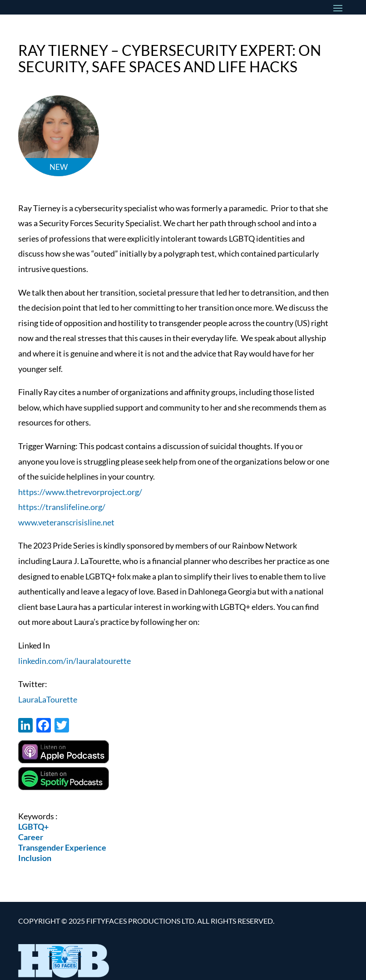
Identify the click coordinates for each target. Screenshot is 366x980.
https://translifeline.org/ (62, 507)
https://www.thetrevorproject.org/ (80, 492)
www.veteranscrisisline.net (66, 522)
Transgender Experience (62, 847)
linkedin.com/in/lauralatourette (74, 661)
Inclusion (35, 858)
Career (31, 837)
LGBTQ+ (33, 827)
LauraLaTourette (48, 699)
